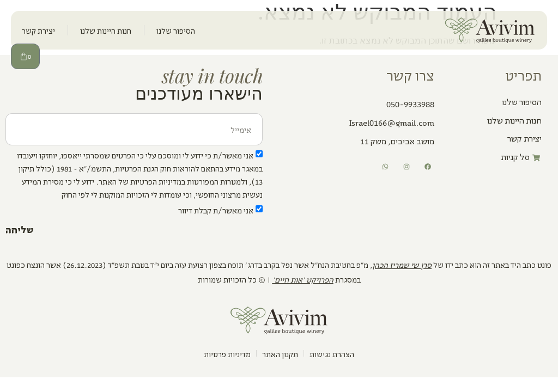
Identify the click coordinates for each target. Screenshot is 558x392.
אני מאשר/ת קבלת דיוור (216, 210)
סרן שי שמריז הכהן (402, 264)
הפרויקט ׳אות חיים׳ (303, 279)
